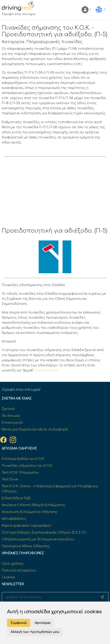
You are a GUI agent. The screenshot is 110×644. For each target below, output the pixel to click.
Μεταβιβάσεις (14, 519)
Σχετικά (8, 409)
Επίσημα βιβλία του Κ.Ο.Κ (23, 459)
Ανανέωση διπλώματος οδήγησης (30, 512)
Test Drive (10, 479)
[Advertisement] (55, 194)
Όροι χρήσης (13, 564)
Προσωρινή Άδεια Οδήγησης (26, 546)
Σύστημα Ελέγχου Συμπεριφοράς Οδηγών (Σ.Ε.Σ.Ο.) (44, 532)
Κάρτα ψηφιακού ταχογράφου (27, 526)
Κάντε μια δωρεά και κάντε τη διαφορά (35, 429)
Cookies (8, 577)
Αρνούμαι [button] (43, 623)
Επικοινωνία (12, 422)
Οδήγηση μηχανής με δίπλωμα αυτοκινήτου (38, 539)
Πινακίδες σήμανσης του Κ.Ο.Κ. (27, 466)
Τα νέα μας (11, 416)
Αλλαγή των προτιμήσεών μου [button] (35, 632)
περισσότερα (46, 370)
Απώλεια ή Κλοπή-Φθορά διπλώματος (33, 505)
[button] (86, 10)
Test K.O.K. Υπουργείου (20, 472)
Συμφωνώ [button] (19, 623)
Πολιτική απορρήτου (19, 570)
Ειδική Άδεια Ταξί (16, 498)
